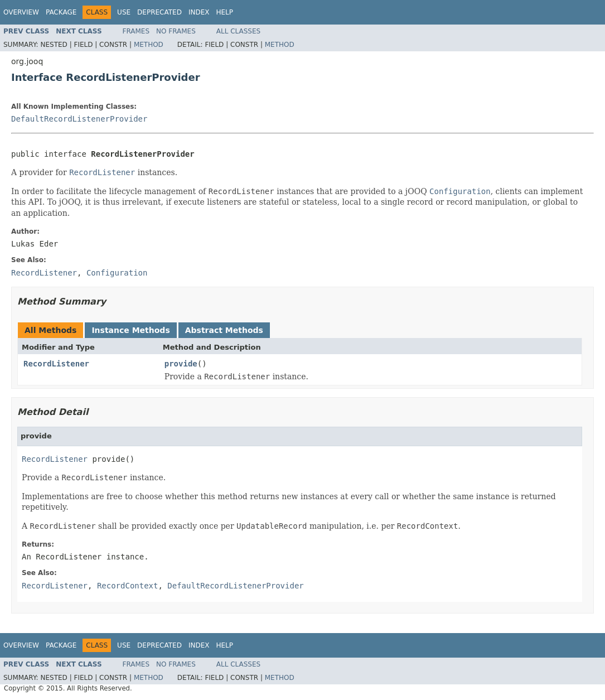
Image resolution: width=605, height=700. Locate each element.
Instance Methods (130, 330)
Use (124, 12)
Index (199, 12)
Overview (21, 12)
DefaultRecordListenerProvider (79, 119)
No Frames (176, 31)
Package (61, 12)
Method (149, 45)
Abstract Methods (224, 330)
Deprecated (159, 12)
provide (181, 364)
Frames (136, 31)
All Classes (238, 31)
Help (224, 12)
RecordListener (56, 364)
